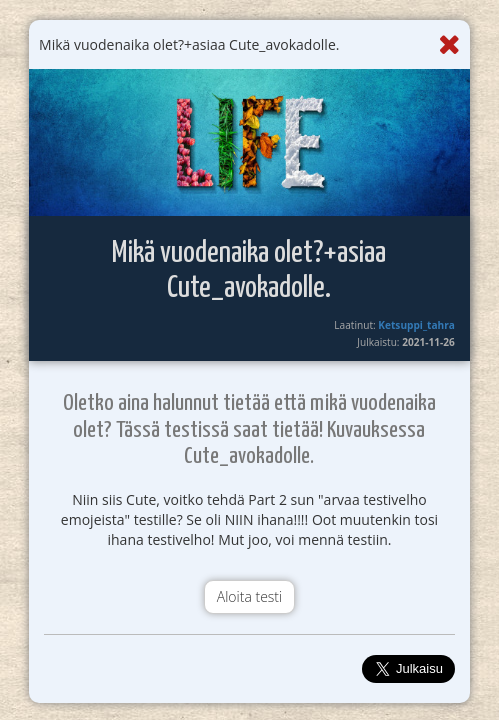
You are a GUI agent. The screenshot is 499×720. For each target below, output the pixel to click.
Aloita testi (249, 596)
